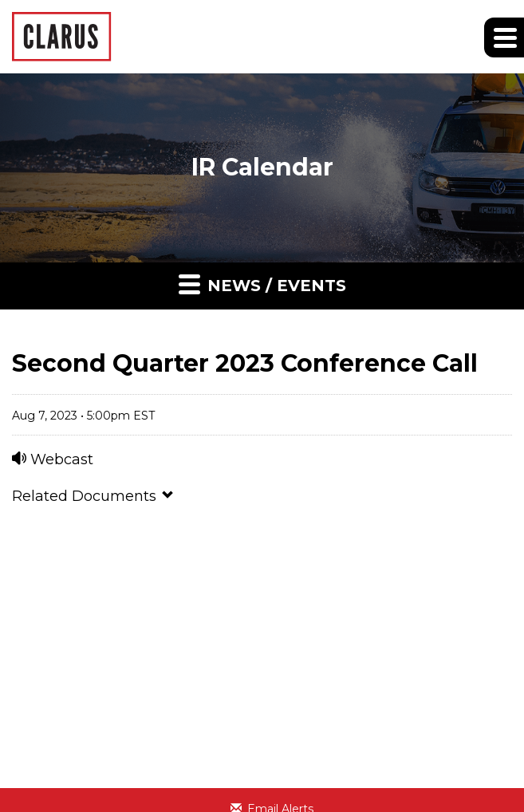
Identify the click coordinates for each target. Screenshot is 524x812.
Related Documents (93, 496)
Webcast (53, 459)
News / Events (262, 284)
